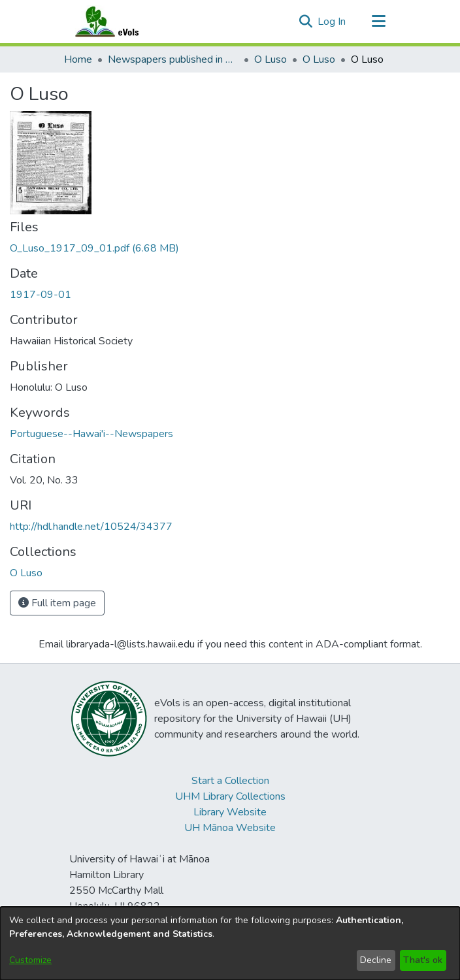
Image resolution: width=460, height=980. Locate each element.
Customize (30, 960)
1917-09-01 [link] (41, 295)
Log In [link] (332, 22)
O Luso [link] (271, 59)
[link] (94, 248)
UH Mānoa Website (230, 828)
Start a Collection (230, 781)
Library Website (230, 812)
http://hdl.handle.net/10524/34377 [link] (91, 527)
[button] (305, 22)
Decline (376, 960)
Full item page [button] (57, 603)
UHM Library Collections (230, 796)
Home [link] (78, 59)
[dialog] (230, 943)
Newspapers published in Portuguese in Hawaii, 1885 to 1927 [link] (173, 59)
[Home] (120, 22)
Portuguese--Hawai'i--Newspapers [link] (91, 434)
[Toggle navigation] (378, 22)
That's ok (423, 960)
